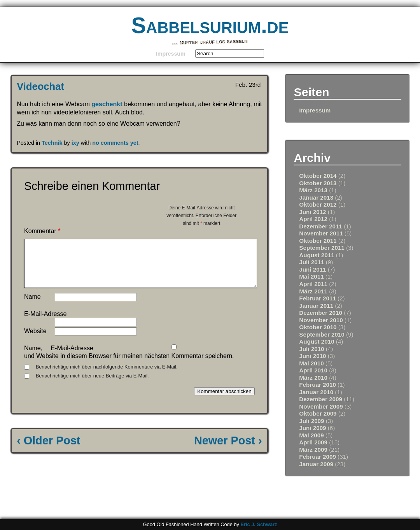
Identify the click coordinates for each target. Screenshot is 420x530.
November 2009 (321, 406)
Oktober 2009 (318, 413)
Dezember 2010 (321, 313)
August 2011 (317, 255)
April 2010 (313, 370)
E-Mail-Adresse (45, 323)
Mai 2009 (311, 435)
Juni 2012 (312, 212)
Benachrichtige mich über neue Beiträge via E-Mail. (92, 385)
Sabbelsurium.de (210, 25)
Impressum (171, 54)
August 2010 (317, 341)
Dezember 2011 (321, 226)
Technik (52, 143)
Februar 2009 (318, 457)
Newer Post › (228, 450)
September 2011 (322, 248)
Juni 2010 (312, 356)
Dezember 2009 (321, 399)
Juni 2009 (312, 428)
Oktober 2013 (318, 183)
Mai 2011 (311, 276)
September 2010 (322, 334)
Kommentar (42, 231)
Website (35, 340)
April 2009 (313, 442)
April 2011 (313, 284)
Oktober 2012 (318, 204)
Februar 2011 (318, 298)
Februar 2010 (318, 385)
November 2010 (321, 320)
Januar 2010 (316, 392)
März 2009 (313, 450)
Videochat (40, 86)
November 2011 (321, 233)
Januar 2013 (316, 197)
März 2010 (313, 378)
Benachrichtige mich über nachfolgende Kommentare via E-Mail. (107, 376)
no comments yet (115, 143)
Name (32, 306)
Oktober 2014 (318, 176)
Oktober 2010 (318, 327)
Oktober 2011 (318, 241)
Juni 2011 (312, 269)
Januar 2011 (316, 306)
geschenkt (107, 104)
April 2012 (313, 219)
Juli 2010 (311, 349)
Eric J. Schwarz (259, 524)
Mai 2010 (311, 363)
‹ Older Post (48, 450)
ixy (75, 143)
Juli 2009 (311, 421)
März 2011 (313, 291)
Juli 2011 (311, 262)
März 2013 (313, 190)
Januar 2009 (316, 464)
